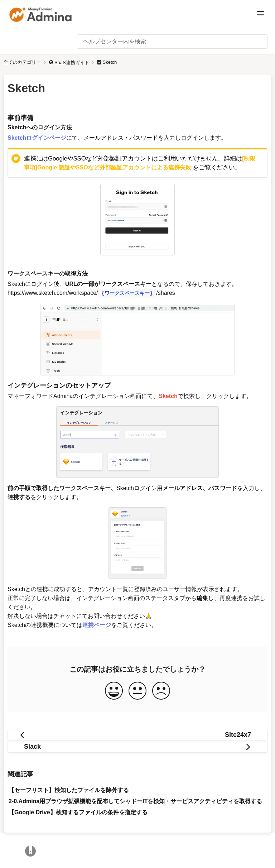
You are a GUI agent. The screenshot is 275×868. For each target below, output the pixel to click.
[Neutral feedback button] (137, 690)
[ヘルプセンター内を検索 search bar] (172, 42)
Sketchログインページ (37, 138)
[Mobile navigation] (261, 14)
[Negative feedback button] (161, 690)
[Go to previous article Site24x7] (137, 734)
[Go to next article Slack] (137, 746)
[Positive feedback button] (114, 690)
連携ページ (97, 624)
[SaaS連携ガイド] (70, 62)
